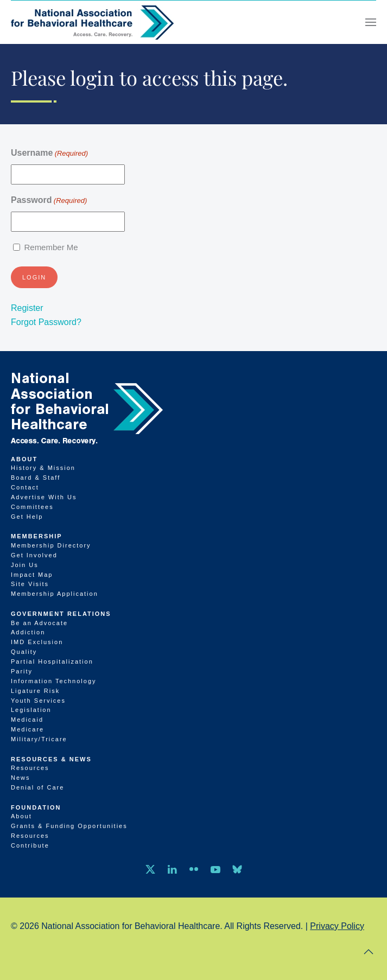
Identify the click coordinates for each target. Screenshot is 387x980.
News (21, 778)
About (24, 459)
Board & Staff (36, 478)
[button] (371, 22)
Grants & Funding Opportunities (69, 826)
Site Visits (30, 584)
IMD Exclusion (37, 642)
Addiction (28, 632)
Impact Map (32, 575)
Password (49, 201)
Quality (24, 652)
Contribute (30, 845)
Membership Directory (51, 545)
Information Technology (54, 681)
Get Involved (34, 555)
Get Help (27, 517)
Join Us (25, 565)
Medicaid (27, 720)
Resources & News (51, 759)
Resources (30, 768)
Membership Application (55, 594)
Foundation (36, 807)
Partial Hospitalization (52, 661)
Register (27, 308)
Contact (25, 487)
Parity (22, 671)
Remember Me (51, 247)
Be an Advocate (39, 623)
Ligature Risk (35, 691)
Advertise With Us (44, 497)
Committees (32, 507)
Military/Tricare (39, 739)
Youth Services (38, 701)
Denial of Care (37, 787)
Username (49, 153)
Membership (37, 536)
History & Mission (43, 468)
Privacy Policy (337, 926)
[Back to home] (92, 22)
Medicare (27, 729)
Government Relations (61, 614)
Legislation (31, 710)
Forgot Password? (46, 322)
